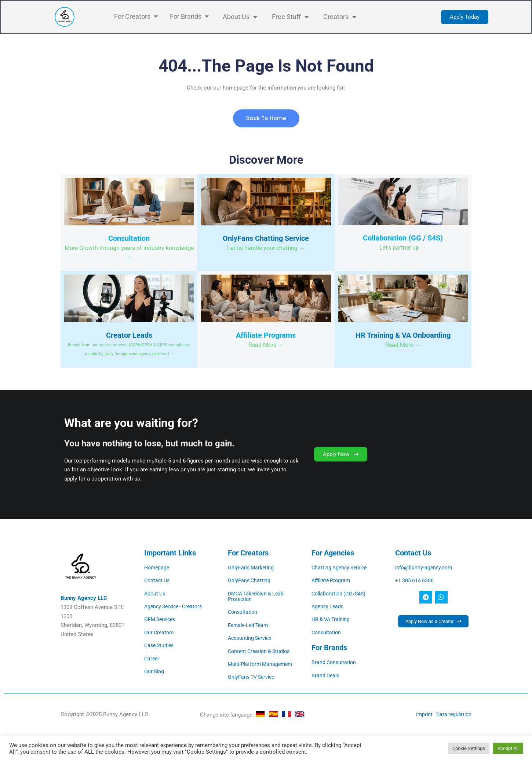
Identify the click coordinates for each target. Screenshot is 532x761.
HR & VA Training (332, 619)
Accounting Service (252, 638)
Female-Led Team (249, 625)
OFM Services (161, 619)
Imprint (422, 713)
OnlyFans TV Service (253, 676)
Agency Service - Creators (176, 606)
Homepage (158, 568)
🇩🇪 (262, 713)
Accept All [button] (508, 748)
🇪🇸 (275, 713)
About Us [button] (240, 17)
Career (152, 658)
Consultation (244, 612)
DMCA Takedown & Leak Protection (258, 596)
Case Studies (160, 645)
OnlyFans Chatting (250, 581)
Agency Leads (329, 606)
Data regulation (453, 713)
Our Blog (155, 671)
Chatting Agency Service (341, 568)
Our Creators (160, 632)
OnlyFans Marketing (252, 568)
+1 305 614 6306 (415, 581)
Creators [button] (340, 17)
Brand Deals (326, 675)
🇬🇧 (300, 713)
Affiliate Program (332, 581)
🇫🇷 (288, 713)
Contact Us (158, 581)
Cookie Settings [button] (469, 748)
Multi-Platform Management (262, 663)
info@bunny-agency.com (425, 568)
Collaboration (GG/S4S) (340, 594)
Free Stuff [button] (290, 17)
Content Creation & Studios (261, 651)
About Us (156, 594)
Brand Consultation (335, 662)
